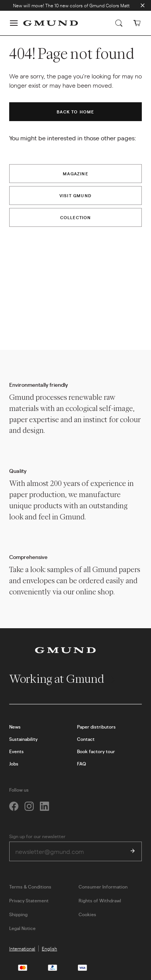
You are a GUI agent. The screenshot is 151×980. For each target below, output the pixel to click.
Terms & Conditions (30, 887)
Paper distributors (96, 727)
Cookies (87, 914)
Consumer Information (103, 887)
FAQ (81, 764)
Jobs (14, 764)
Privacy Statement (29, 900)
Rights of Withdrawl (100, 900)
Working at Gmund (63, 679)
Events (16, 751)
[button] (14, 23)
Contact (86, 739)
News (15, 727)
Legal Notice (22, 928)
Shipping (18, 914)
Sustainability (23, 739)
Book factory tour (96, 751)
